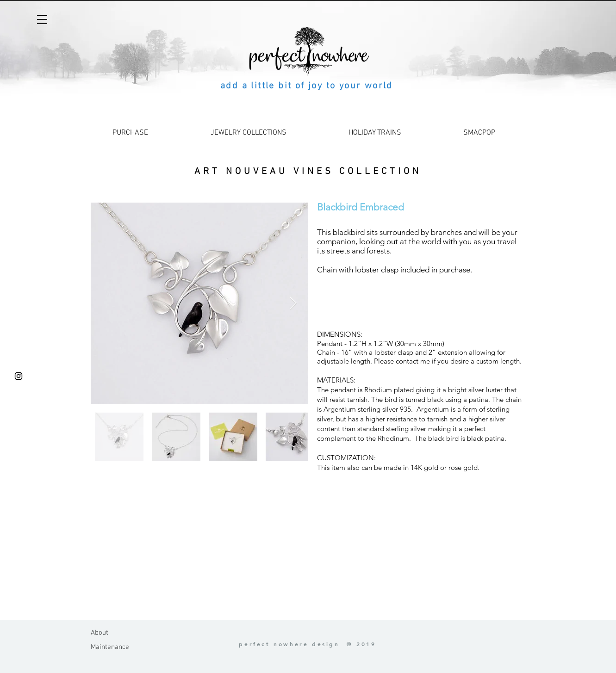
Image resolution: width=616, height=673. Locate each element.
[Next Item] (293, 304)
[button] (42, 19)
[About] (114, 633)
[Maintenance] (114, 647)
